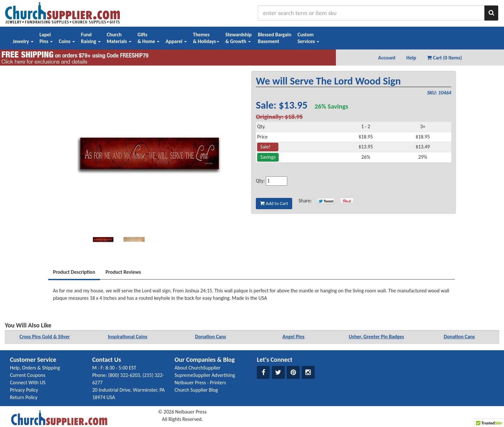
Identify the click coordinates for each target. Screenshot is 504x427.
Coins (67, 41)
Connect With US (28, 383)
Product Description (74, 272)
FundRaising (91, 38)
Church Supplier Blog (196, 390)
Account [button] (387, 58)
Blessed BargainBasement (274, 38)
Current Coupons (28, 375)
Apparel (176, 41)
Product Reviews (123, 272)
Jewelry (23, 41)
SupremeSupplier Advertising (205, 375)
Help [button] (411, 58)
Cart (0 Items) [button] (444, 58)
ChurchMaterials (119, 38)
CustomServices (308, 38)
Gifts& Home (148, 38)
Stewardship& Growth (239, 38)
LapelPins (46, 38)
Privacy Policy (24, 390)
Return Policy (24, 397)
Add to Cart (274, 203)
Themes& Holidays (206, 38)
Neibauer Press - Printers (200, 383)
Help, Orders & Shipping (35, 368)
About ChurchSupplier (198, 368)
